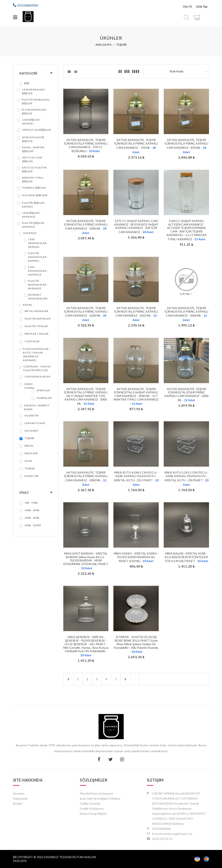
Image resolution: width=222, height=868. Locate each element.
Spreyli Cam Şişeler (37, 130)
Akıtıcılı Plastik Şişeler (34, 169)
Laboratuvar (35, 423)
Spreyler (43, 390)
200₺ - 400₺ (32, 518)
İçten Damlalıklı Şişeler (34, 112)
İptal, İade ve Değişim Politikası (100, 798)
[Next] (125, 679)
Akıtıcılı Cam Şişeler (32, 159)
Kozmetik (32, 416)
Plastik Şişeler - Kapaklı (34, 205)
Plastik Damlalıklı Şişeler (36, 101)
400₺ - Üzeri (33, 525)
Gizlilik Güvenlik (90, 803)
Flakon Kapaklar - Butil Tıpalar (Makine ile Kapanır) (37, 354)
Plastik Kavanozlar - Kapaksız (38, 285)
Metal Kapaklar (36, 311)
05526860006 (28, 5)
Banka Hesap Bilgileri (93, 814)
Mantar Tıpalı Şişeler (33, 179)
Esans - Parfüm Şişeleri (33, 149)
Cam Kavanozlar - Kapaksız (38, 271)
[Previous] (68, 679)
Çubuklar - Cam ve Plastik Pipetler (37, 368)
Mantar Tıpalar (37, 334)
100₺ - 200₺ (32, 510)
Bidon (29, 446)
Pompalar (44, 398)
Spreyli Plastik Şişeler (33, 139)
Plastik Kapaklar (38, 319)
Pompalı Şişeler (34, 188)
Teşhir (121, 45)
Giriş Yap (202, 6)
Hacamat (32, 431)
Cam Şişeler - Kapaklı (32, 122)
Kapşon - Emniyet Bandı (37, 407)
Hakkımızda (20, 798)
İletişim (18, 803)
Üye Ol (187, 6)
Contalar (32, 341)
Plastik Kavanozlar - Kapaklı (38, 257)
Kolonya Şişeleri (35, 195)
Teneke (30, 468)
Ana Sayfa (103, 45)
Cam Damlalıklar (38, 377)
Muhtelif (31, 453)
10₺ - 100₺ (31, 503)
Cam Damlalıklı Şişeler (34, 91)
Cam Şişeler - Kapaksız (32, 215)
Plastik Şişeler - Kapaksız (34, 225)
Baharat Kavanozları (38, 297)
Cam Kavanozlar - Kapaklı (38, 243)
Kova (28, 461)
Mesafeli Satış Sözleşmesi (97, 793)
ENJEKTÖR (32, 476)
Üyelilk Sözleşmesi (92, 809)
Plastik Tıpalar (36, 326)
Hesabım (19, 793)
